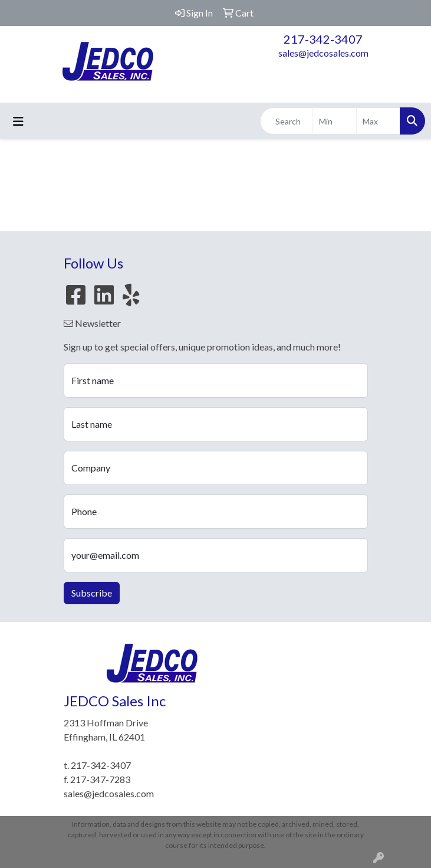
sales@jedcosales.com (323, 53)
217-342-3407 (323, 39)
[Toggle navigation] (18, 121)
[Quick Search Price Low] (335, 121)
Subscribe (92, 593)
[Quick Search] (287, 121)
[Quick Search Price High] (378, 121)
